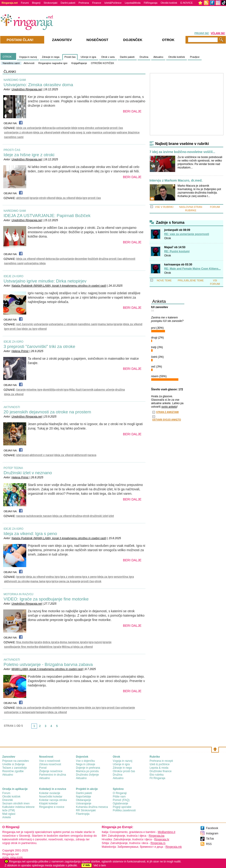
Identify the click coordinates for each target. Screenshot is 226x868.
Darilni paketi (68, 3)
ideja (79, 198)
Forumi (25, 3)
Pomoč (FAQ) (121, 800)
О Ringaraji (120, 793)
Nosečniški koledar (51, 797)
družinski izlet (99, 516)
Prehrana (84, 3)
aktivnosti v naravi (42, 455)
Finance (97, 3)
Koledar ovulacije (50, 793)
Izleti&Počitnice (113, 3)
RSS (209, 844)
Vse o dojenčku (85, 761)
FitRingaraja (151, 3)
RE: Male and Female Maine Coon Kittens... (193, 269)
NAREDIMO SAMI (15, 80)
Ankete (7, 817)
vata (73, 132)
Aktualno (158, 57)
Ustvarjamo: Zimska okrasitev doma (38, 85)
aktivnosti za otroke (17, 581)
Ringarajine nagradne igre (53, 63)
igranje (34, 198)
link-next (61, 727)
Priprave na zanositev (16, 761)
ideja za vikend (43, 132)
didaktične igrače (50, 647)
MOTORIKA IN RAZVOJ (19, 594)
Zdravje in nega (51, 57)
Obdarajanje (83, 800)
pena (78, 577)
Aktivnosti (29, 63)
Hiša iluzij (75, 390)
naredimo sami (14, 137)
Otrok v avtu (108, 57)
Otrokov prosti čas (124, 771)
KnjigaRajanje (79, 63)
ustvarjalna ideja (35, 263)
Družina (144, 57)
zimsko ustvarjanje (97, 128)
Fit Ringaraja (157, 778)
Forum (6, 793)
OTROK (7, 57)
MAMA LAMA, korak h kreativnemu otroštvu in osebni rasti (47, 669)
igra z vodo (67, 577)
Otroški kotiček (169, 3)
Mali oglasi (9, 814)
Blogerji (36, 3)
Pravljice (195, 57)
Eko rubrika (157, 775)
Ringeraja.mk (174, 847)
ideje (74, 128)
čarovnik (88, 390)
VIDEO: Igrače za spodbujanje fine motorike (46, 599)
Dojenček (133, 40)
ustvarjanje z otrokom (18, 132)
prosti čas (117, 128)
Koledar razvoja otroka (53, 800)
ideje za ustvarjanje (29, 128)
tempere (42, 712)
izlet (19, 455)
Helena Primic (20, 351)
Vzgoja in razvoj (28, 57)
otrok (43, 198)
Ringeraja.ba (156, 836)
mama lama (105, 324)
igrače (38, 642)
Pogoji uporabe (122, 807)
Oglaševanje (120, 803)
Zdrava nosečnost (50, 764)
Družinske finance (161, 771)
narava (92, 455)
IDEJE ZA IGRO (14, 276)
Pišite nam (119, 797)
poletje (57, 708)
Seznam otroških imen (16, 803)
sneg (81, 128)
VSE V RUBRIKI (164, 207)
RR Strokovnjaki (86, 810)
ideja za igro (105, 577)
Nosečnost (97, 40)
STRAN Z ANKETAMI (168, 412)
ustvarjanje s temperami (20, 712)
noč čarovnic (25, 324)
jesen (26, 455)
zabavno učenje (104, 390)
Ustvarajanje (84, 803)
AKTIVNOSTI (12, 407)
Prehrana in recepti (161, 761)
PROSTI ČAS (12, 150)
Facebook (212, 828)
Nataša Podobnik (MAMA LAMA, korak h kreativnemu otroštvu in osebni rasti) (59, 286)
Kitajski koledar (48, 803)
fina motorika (25, 642)
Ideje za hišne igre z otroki (29, 155)
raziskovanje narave (39, 516)
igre (85, 198)
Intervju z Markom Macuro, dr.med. (176, 181)
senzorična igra (124, 577)
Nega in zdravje (85, 764)
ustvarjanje (63, 128)
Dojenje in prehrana (88, 768)
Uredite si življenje (13, 764)
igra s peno (89, 577)
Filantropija (83, 814)
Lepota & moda (159, 768)
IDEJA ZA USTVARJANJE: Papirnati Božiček (47, 216)
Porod (43, 768)
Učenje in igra (88, 57)
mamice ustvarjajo (104, 132)
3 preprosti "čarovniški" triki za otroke (39, 346)
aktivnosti (23, 198)
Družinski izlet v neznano (28, 473)
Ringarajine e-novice (52, 807)
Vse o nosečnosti (50, 761)
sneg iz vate (84, 132)
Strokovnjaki (51, 3)
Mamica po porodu (87, 771)
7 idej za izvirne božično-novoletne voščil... (183, 152)
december (81, 259)
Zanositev (62, 40)
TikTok (210, 839)
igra (66, 390)
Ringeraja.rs (158, 843)
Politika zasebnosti (124, 810)
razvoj (98, 642)
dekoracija (49, 128)
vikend (65, 132)
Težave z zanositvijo (15, 768)
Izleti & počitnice (160, 764)
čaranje (21, 390)
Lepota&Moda (133, 3)
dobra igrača (51, 642)
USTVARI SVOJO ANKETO (167, 420)
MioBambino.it (166, 832)
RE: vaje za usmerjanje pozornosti (187, 234)
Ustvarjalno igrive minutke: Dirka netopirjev (45, 281)
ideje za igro (30, 329)
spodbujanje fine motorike (21, 647)
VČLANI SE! (218, 33)
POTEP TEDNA (13, 468)
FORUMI (215, 207)
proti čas (15, 329)
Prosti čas (70, 57)
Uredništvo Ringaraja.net (27, 89)
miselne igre (34, 390)
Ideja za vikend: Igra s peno (30, 534)
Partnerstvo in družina (53, 775)
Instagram (212, 833)
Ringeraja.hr (162, 839)
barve (65, 708)
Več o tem (100, 865)
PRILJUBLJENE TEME (191, 280)
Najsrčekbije (83, 797)
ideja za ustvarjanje (29, 708)
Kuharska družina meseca (92, 807)
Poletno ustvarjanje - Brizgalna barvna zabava (48, 664)
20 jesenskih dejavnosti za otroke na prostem (47, 412)
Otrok (168, 238)
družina (103, 259)
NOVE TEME (164, 280)
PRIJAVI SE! (202, 33)
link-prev (30, 727)
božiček (93, 259)
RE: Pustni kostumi (177, 251)
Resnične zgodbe (13, 771)
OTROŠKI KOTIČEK (103, 63)
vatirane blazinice (128, 132)
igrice (55, 581)
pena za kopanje (70, 581)
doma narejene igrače (74, 642)
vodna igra (53, 577)
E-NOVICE (187, 3)
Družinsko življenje (87, 775)
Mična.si (67, 647)
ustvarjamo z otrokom (63, 324)
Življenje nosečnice (51, 771)
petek (56, 132)
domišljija (49, 390)
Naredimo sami (11, 63)
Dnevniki (8, 800)
